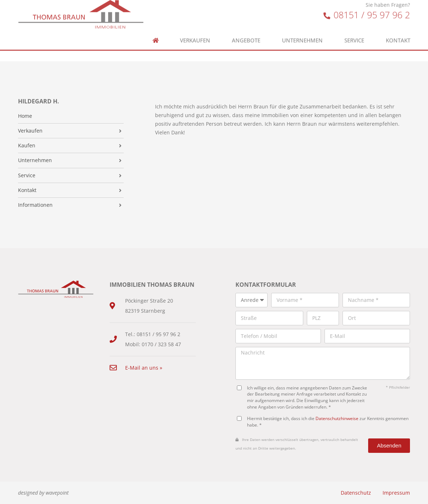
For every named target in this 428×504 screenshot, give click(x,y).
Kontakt (398, 31)
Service (354, 31)
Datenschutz (356, 493)
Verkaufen (195, 31)
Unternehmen (302, 31)
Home (25, 116)
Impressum (396, 493)
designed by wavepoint (43, 493)
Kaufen (27, 146)
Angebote (246, 31)
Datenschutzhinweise (337, 418)
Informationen (35, 205)
